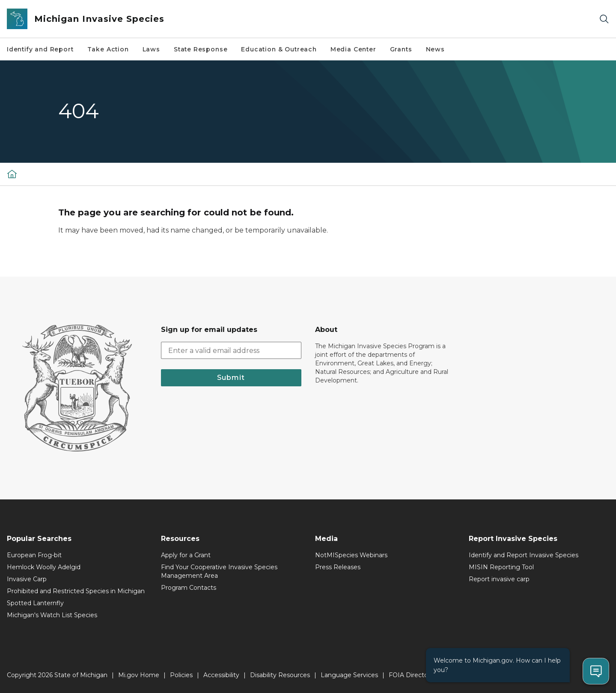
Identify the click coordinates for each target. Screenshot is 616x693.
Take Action (108, 49)
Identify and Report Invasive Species (524, 555)
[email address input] (231, 350)
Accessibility (221, 675)
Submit (231, 378)
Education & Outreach (279, 49)
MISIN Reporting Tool (501, 567)
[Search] (604, 19)
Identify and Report (40, 49)
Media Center (353, 49)
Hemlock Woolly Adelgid (44, 567)
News (435, 49)
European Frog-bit (34, 555)
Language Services (349, 675)
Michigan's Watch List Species (52, 615)
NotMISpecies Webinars (351, 555)
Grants (401, 49)
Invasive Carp (27, 579)
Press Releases (338, 567)
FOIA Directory (411, 675)
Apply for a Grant (186, 555)
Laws (151, 49)
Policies (181, 675)
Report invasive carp (499, 579)
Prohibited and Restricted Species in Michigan (76, 591)
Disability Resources (280, 675)
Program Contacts (189, 588)
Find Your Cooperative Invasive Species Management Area (219, 571)
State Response (201, 49)
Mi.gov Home (139, 675)
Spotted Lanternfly (35, 603)
